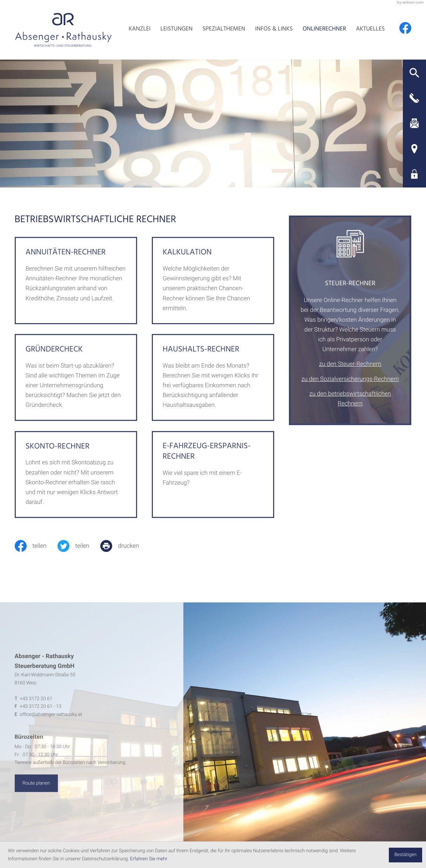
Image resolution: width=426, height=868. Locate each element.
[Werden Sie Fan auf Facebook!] (405, 28)
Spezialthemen (224, 30)
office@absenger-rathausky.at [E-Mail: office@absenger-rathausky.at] (51, 723)
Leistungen (177, 30)
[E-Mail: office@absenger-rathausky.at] (414, 123)
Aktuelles (370, 30)
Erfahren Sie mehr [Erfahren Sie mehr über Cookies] (149, 859)
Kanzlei (140, 30)
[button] (414, 73)
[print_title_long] (125, 546)
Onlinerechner (324, 30)
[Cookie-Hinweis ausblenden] (405, 855)
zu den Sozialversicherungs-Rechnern (350, 388)
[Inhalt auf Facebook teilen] (36, 546)
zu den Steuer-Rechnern (350, 373)
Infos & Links (274, 30)
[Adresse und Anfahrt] (414, 149)
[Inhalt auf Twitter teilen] (79, 546)
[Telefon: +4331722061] (36, 708)
